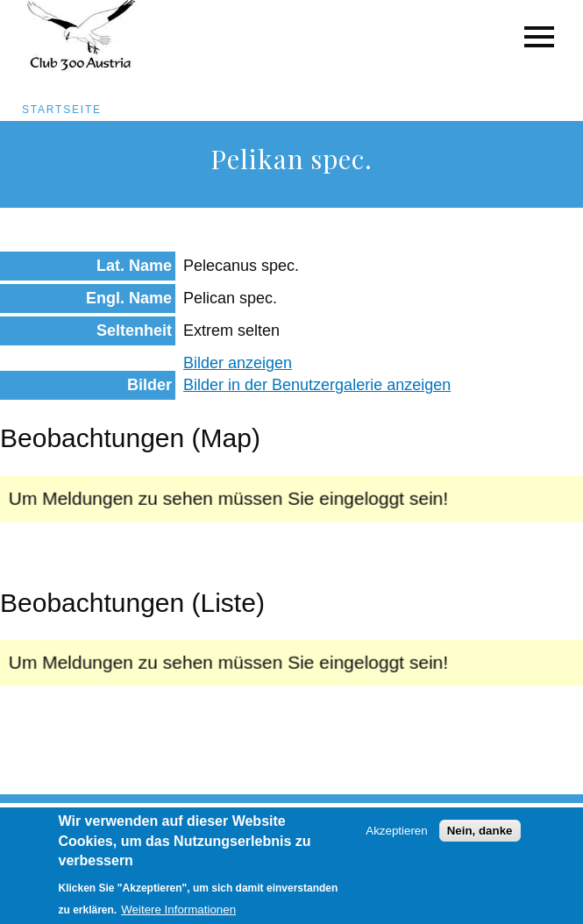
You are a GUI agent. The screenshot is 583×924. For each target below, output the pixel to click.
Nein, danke (480, 839)
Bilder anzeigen (238, 363)
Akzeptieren (396, 839)
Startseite (62, 110)
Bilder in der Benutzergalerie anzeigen (317, 385)
